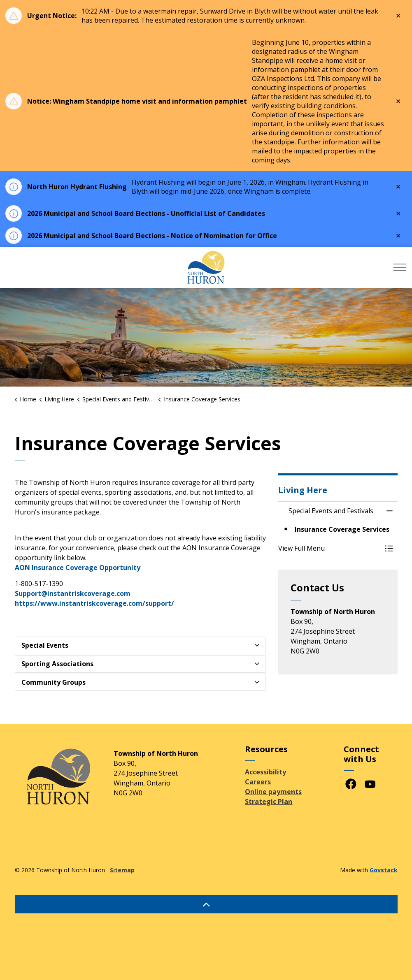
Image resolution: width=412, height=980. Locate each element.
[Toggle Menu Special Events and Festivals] (389, 548)
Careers (258, 782)
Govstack (384, 870)
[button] (330, 548)
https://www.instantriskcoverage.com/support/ (94, 603)
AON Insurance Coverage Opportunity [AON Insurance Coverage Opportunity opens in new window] (78, 568)
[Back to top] (206, 904)
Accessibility (265, 772)
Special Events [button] (45, 645)
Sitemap (122, 870)
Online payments (273, 792)
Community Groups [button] (54, 682)
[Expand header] (400, 267)
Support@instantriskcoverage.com (73, 593)
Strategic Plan (269, 802)
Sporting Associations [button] (57, 664)
